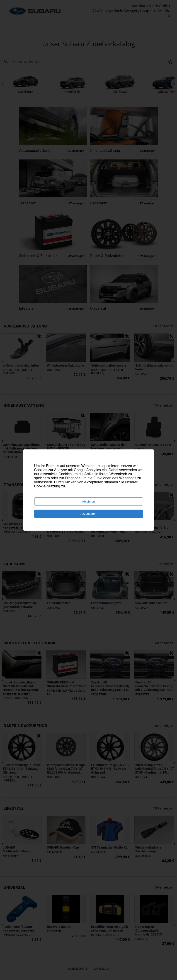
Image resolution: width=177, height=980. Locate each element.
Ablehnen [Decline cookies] (88, 502)
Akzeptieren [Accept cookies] (88, 514)
